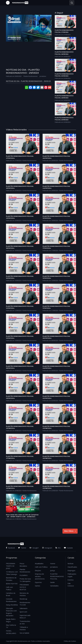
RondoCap (23, 599)
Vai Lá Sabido (24, 633)
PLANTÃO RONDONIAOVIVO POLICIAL (57, 576)
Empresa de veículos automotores (40, 576)
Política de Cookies (70, 641)
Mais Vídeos (70, 531)
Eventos (71, 580)
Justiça (53, 570)
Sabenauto (24, 608)
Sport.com (23, 612)
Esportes (38, 582)
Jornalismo (54, 567)
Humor (53, 563)
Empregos (71, 570)
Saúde (52, 582)
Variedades (54, 586)
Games (38, 586)
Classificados (72, 567)
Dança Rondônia (12, 605)
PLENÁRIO (24, 575)
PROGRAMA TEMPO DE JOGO (11, 566)
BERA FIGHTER (12, 584)
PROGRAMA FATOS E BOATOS (24, 587)
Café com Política (41, 567)
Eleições (38, 570)
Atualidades (39, 563)
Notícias (71, 563)
